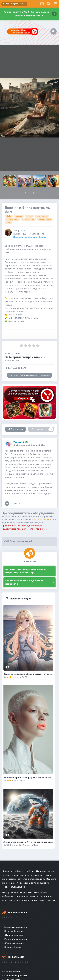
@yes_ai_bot (18, 887)
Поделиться (16, 429)
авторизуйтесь (42, 520)
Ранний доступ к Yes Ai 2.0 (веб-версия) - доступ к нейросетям (28, 14)
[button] (26, 193)
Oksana (24, 230)
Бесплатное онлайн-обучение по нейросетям (24, 582)
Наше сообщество (14, 931)
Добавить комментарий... (19, 541)
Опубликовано (29, 445)
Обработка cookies (14, 943)
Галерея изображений (16, 927)
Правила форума (13, 947)
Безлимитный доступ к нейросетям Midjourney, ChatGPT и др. (26, 571)
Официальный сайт (14, 935)
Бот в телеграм (12, 972)
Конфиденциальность (16, 939)
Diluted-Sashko (14, 845)
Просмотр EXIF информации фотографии (29, 375)
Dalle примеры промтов (22, 357)
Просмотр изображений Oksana (30, 237)
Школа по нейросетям (16, 976)
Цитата (16, 503)
